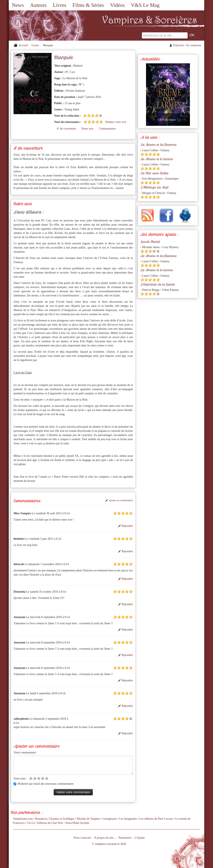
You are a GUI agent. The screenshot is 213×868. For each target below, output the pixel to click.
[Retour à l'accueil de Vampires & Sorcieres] (40, 26)
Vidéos (118, 5)
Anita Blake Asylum (77, 823)
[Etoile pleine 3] (93, 116)
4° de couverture (66, 129)
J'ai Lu (31, 823)
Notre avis (87, 129)
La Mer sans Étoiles (154, 173)
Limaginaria (110, 819)
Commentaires (107, 129)
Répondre (125, 526)
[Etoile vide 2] (35, 778)
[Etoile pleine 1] (85, 116)
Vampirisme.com (23, 819)
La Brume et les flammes (159, 145)
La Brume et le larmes (157, 159)
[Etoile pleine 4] (97, 116)
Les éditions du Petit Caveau (156, 819)
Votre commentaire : (25, 752)
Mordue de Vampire (88, 819)
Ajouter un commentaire (119, 500)
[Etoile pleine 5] (101, 122)
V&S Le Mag (145, 5)
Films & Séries (88, 5)
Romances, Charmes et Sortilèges (55, 819)
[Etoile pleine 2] (89, 116)
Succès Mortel (150, 242)
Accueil (23, 45)
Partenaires (125, 838)
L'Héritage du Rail (154, 187)
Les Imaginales (128, 819)
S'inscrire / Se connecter (185, 45)
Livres (59, 5)
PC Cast (70, 72)
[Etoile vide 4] (43, 778)
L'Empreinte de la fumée (158, 285)
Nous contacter (82, 838)
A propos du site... (105, 838)
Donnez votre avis (116, 122)
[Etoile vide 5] (101, 116)
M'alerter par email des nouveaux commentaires (44, 784)
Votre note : (20, 779)
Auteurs (38, 5)
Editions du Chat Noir (50, 823)
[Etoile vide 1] (31, 778)
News (18, 5)
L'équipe (140, 838)
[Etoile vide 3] (39, 778)
